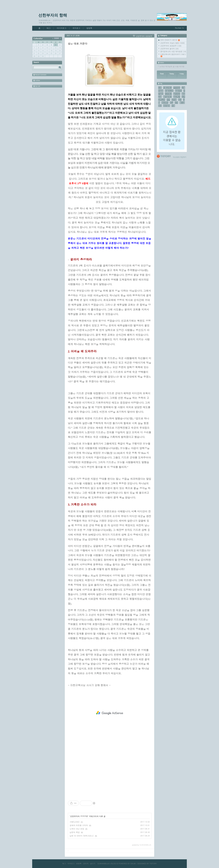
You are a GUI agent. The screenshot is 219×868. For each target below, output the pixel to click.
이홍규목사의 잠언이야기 (173, 55)
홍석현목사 (167, 97)
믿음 (172, 103)
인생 (183, 97)
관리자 (86, 863)
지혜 (173, 106)
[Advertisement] (110, 713)
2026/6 (57, 38)
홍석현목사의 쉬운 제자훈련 (173, 51)
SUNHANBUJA (103, 863)
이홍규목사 (167, 88)
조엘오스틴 (169, 91)
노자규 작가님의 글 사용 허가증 (172, 66)
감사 (180, 100)
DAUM (133, 863)
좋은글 (182, 103)
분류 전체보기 (170, 40)
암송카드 (177, 94)
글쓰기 (93, 863)
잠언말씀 (167, 106)
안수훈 (174, 100)
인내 (176, 103)
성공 (168, 100)
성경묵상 (168, 94)
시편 (160, 88)
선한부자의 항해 (53, 15)
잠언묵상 (177, 97)
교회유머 (162, 100)
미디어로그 (62, 28)
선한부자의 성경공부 (171, 46)
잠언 (160, 106)
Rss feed (178, 28)
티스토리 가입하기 (180, 157)
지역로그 (71, 863)
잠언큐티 (165, 103)
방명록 (89, 28)
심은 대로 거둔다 (78, 44)
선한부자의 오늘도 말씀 (173, 43)
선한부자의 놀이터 (169, 49)
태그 (49, 28)
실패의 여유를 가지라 (79, 825)
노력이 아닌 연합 (77, 829)
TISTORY (153, 863)
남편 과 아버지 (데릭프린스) (82, 836)
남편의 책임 (75, 832)
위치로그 (76, 28)
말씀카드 (178, 91)
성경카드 (177, 88)
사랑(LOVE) (75, 822)
